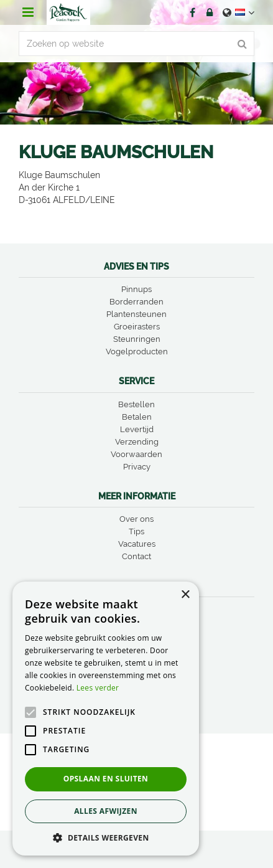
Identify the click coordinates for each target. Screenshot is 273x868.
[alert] (106, 719)
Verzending (137, 442)
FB (192, 12)
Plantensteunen (136, 314)
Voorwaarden (136, 454)
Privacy (137, 467)
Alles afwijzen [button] (106, 811)
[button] (106, 837)
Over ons (136, 519)
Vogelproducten (137, 351)
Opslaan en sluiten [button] (106, 779)
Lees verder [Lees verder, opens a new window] (98, 688)
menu (28, 12)
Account (210, 12)
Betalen (137, 417)
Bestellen (136, 404)
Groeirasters (137, 327)
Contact (136, 556)
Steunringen (137, 339)
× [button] (185, 595)
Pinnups (136, 289)
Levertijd (137, 429)
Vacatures (137, 544)
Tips (136, 531)
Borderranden (136, 302)
